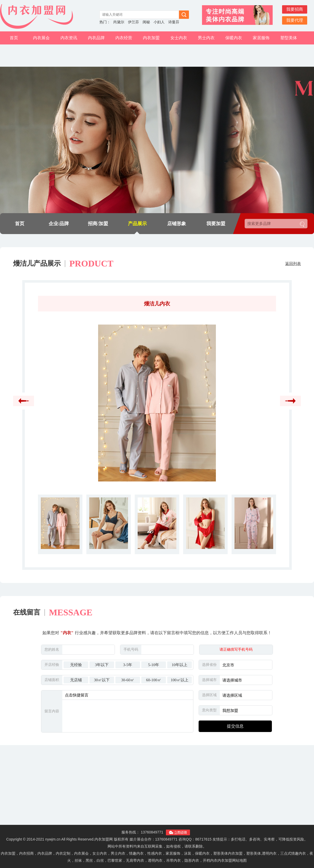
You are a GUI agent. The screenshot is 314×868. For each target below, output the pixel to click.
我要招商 (295, 9)
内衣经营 (124, 38)
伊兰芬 (133, 22)
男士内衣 (206, 38)
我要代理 (295, 20)
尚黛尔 (119, 22)
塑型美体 (289, 38)
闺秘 (146, 22)
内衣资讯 (69, 38)
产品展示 (137, 224)
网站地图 (239, 860)
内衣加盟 (151, 38)
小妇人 (159, 22)
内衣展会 (41, 38)
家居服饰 (261, 38)
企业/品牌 (59, 224)
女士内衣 (179, 38)
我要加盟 (216, 224)
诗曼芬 (174, 22)
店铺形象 (177, 224)
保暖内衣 (234, 38)
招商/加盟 (98, 224)
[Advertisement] (157, 788)
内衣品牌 (96, 38)
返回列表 (293, 264)
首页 (14, 38)
